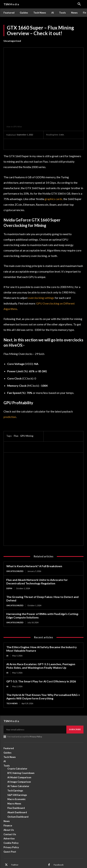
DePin (9, 564)
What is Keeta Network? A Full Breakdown (34, 542)
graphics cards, (54, 175)
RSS (13, 852)
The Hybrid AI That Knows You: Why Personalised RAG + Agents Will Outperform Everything (43, 672)
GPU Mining (27, 412)
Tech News (12, 679)
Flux (16, 412)
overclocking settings (41, 274)
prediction (10, 393)
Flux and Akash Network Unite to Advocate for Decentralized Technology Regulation (37, 557)
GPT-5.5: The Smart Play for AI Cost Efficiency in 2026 (41, 657)
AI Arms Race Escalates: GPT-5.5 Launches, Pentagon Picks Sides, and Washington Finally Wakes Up (41, 642)
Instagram (16, 846)
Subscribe (75, 705)
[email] (35, 705)
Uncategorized (12, 41)
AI (7, 631)
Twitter (15, 841)
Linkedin (58, 846)
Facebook (59, 841)
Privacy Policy (36, 712)
